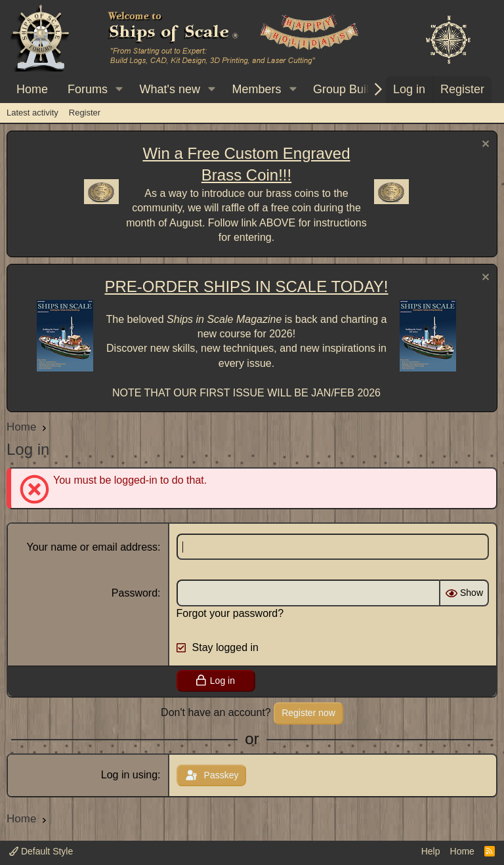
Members (256, 89)
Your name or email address (93, 547)
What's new (170, 89)
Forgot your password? (230, 613)
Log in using (129, 775)
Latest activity (32, 113)
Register (85, 113)
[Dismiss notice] (484, 145)
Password (135, 593)
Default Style (41, 851)
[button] (119, 90)
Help (431, 851)
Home (32, 89)
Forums (88, 89)
